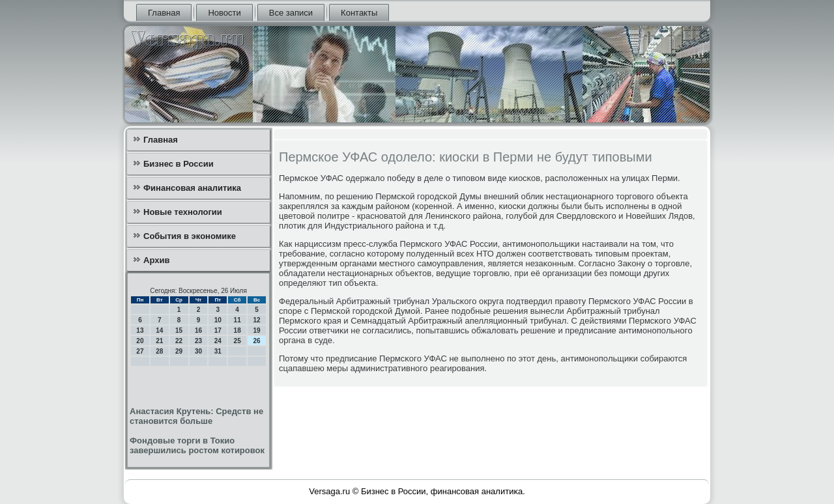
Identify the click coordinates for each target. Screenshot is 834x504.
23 (198, 341)
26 (256, 341)
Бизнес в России (179, 164)
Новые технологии (183, 212)
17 (218, 330)
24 (218, 341)
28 (159, 351)
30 (198, 351)
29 (179, 351)
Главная (164, 13)
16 (198, 330)
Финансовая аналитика (192, 188)
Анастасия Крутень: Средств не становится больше (196, 416)
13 (140, 330)
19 (256, 330)
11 (237, 320)
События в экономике (190, 236)
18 (237, 330)
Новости (224, 13)
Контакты (359, 13)
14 (159, 330)
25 (237, 341)
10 (218, 320)
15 (179, 330)
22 (179, 341)
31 (218, 351)
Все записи (291, 13)
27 (140, 351)
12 (256, 320)
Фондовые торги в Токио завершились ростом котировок (197, 445)
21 (159, 341)
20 (140, 341)
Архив (156, 260)
